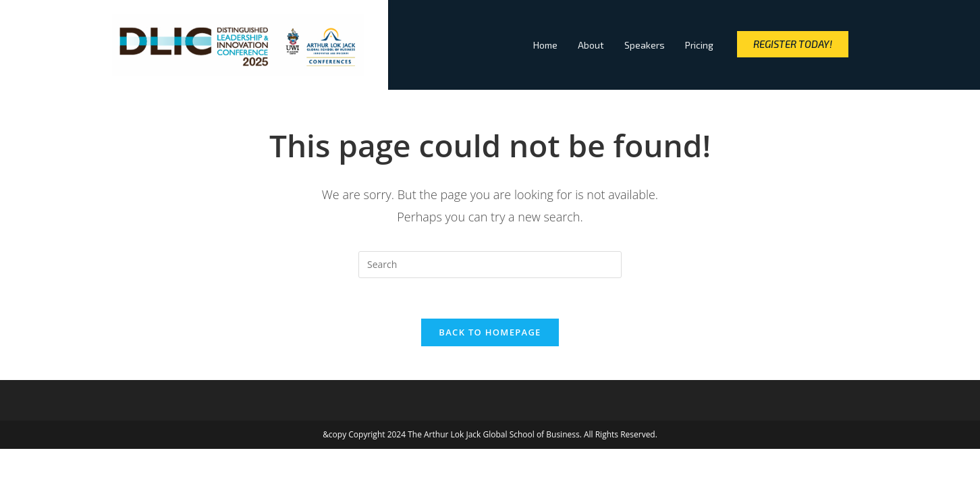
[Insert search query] (490, 265)
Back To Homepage (490, 332)
